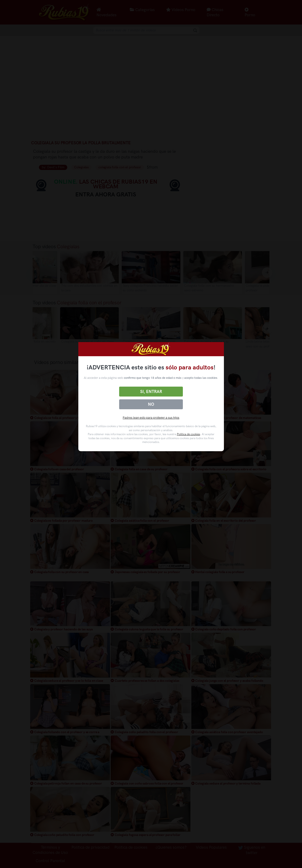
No (151, 404)
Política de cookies (189, 434)
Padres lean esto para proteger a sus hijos (151, 418)
